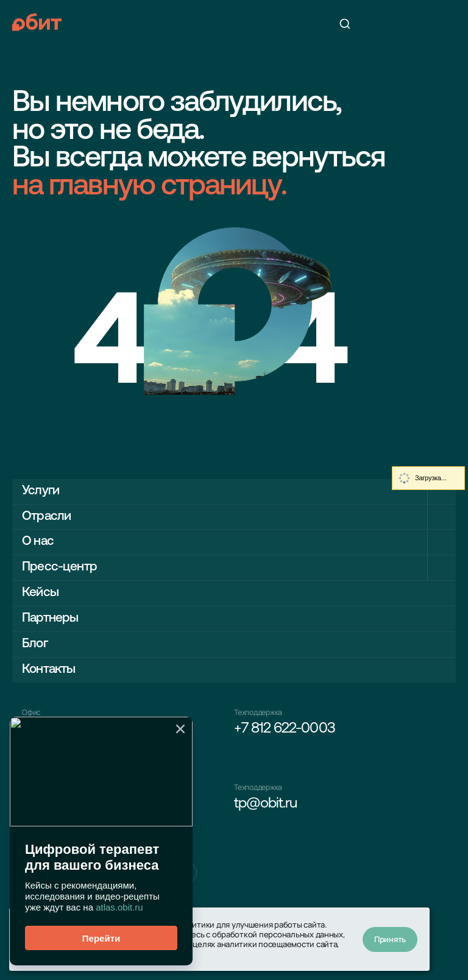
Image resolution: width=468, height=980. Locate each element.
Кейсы (40, 593)
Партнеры (50, 618)
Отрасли (46, 517)
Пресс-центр (59, 567)
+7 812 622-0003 (285, 729)
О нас (38, 541)
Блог (35, 644)
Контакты (48, 669)
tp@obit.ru (265, 804)
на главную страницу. (149, 187)
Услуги (41, 491)
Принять (390, 939)
